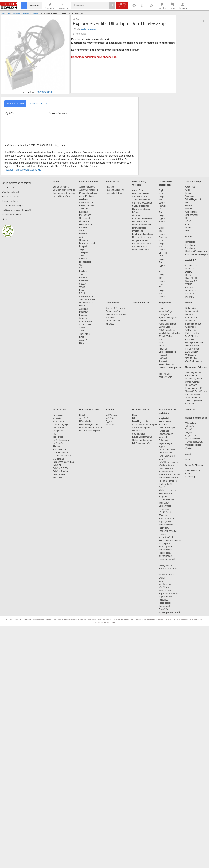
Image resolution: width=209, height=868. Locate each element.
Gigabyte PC (191, 281)
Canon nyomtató (193, 382)
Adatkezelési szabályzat (13, 206)
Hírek (4, 219)
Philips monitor (192, 333)
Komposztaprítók (167, 518)
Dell (187, 231)
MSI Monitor (191, 355)
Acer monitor (191, 318)
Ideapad (83, 246)
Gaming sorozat (87, 303)
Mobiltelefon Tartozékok (170, 333)
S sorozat (84, 318)
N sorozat (84, 306)
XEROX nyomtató (193, 401)
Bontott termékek (61, 187)
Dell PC (189, 272)
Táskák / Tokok (166, 336)
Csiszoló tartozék (167, 468)
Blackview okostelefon (142, 234)
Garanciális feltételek (11, 215)
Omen (82, 287)
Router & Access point (90, 431)
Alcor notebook (86, 202)
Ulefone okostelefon (141, 237)
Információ (63, 6)
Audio (188, 236)
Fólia (161, 193)
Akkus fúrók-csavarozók (170, 540)
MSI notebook (86, 215)
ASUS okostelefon (141, 197)
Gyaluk (166, 578)
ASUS (188, 221)
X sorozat (84, 309)
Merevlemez (58, 421)
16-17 (161, 346)
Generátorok (165, 606)
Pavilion (83, 271)
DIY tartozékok (165, 453)
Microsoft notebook (88, 193)
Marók (164, 581)
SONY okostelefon (141, 206)
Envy (82, 290)
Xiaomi (162, 222)
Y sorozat (84, 256)
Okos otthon (112, 303)
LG (160, 269)
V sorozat (84, 259)
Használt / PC (113, 182)
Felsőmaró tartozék (168, 481)
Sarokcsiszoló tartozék (169, 478)
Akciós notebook (87, 187)
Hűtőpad (163, 358)
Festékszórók (165, 603)
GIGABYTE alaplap (62, 456)
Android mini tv (140, 303)
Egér (161, 308)
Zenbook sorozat (87, 299)
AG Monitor (190, 339)
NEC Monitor (191, 358)
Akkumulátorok (167, 421)
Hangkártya (58, 431)
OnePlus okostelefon (142, 225)
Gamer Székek (166, 327)
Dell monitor (191, 308)
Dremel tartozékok (169, 450)
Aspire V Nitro (86, 325)
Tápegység (58, 437)
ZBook (82, 293)
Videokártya (58, 428)
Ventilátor (189, 448)
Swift (82, 337)
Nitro (81, 343)
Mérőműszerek (166, 590)
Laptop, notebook (89, 182)
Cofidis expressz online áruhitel (16, 183)
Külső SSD (58, 478)
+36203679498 (44, 92)
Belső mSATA (60, 474)
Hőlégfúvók (164, 600)
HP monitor (190, 314)
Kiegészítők (165, 303)
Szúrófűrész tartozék (168, 462)
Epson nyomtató (193, 376)
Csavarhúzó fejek (169, 428)
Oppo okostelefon (140, 250)
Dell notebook (86, 224)
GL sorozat (84, 221)
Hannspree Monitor (194, 343)
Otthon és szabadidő (196, 418)
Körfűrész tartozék (167, 465)
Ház (55, 434)
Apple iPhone (138, 190)
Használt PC (191, 278)
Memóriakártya (166, 311)
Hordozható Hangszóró (196, 251)
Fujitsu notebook (87, 206)
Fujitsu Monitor (192, 349)
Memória (57, 418)
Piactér (57, 182)
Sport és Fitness (194, 465)
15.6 (161, 343)
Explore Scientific (88, 29)
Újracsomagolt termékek (64, 190)
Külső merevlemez (167, 330)
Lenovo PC (190, 269)
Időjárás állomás (193, 439)
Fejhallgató (190, 245)
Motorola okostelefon (142, 218)
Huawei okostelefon (141, 209)
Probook (83, 278)
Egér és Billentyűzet (168, 318)
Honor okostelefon (141, 222)
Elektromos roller (193, 470)
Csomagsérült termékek (64, 193)
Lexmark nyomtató (194, 379)
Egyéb (162, 203)
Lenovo (189, 193)
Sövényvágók (167, 506)
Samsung (163, 237)
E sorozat (84, 212)
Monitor (189, 303)
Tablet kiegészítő (193, 199)
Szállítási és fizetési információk (16, 210)
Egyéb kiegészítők (167, 352)
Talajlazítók (164, 503)
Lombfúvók (164, 509)
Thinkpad (84, 253)
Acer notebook (86, 321)
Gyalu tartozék (165, 484)
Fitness (189, 474)
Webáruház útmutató (11, 197)
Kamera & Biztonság (115, 308)
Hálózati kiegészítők (89, 424)
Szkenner (190, 404)
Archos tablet (191, 212)
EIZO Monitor (191, 352)
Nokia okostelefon (140, 193)
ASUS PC (190, 287)
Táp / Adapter (165, 374)
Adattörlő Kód (8, 188)
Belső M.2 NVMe (61, 471)
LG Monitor (190, 321)
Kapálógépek (165, 522)
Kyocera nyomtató (194, 388)
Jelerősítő (84, 418)
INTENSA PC (191, 291)
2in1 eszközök (192, 215)
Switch (82, 328)
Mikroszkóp (190, 423)
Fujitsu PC (190, 294)
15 (80, 265)
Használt (110, 187)
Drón (134, 415)
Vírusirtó (110, 424)
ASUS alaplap (60, 449)
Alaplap (56, 446)
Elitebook (84, 281)
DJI (134, 418)
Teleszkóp (190, 426)
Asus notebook (86, 296)
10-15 (161, 339)
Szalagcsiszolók (166, 565)
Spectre (83, 284)
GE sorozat (85, 218)
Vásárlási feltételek (11, 192)
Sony (161, 284)
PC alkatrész (59, 410)
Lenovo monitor (192, 311)
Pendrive (163, 321)
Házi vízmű (164, 528)
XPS (81, 237)
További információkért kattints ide (23, 170)
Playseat (163, 361)
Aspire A (83, 340)
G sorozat (84, 240)
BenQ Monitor (192, 336)
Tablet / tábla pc (194, 182)
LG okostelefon (139, 212)
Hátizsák (163, 349)
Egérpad (163, 355)
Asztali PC (191, 260)
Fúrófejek (165, 425)
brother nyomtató (193, 398)
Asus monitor (191, 327)
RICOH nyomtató (193, 394)
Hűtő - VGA (58, 443)
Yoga (82, 249)
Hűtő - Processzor (61, 440)
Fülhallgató (190, 248)
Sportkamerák (139, 434)
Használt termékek (61, 196)
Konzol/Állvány (166, 377)
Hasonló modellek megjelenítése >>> (94, 57)
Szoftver (110, 410)
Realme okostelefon (141, 244)
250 (81, 274)
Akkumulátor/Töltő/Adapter (145, 424)
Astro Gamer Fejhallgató (196, 254)
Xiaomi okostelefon (141, 200)
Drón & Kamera (140, 410)
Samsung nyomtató (194, 372)
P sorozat (84, 312)
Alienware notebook (88, 190)
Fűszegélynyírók (167, 500)
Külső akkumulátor (167, 324)
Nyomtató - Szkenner (196, 367)
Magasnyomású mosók (169, 612)
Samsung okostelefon (142, 203)
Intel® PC (190, 297)
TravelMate (85, 334)
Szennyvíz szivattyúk (168, 531)
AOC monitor (191, 330)
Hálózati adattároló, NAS (91, 428)
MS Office (110, 418)
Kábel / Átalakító (167, 364)
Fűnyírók (163, 497)
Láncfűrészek (167, 512)
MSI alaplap (58, 459)
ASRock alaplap (61, 453)
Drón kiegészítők (140, 421)
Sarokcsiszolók (167, 550)
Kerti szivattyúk (166, 525)
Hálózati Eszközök (89, 410)
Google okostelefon (141, 240)
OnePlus (163, 253)
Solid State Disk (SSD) (63, 462)
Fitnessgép (190, 477)
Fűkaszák (163, 515)
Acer (187, 224)
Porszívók (163, 609)
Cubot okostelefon (141, 247)
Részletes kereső (122, 5)
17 (80, 268)
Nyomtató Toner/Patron (196, 391)
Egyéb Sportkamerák (143, 437)
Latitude (83, 234)
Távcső (189, 429)
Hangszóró (190, 242)
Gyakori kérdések (10, 201)
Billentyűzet (164, 314)
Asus (187, 190)
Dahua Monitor (192, 346)
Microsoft (189, 209)
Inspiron (83, 228)
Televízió (190, 410)
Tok (160, 200)
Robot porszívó (113, 311)
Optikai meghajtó (61, 424)
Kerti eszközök (165, 493)
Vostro (82, 231)
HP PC (188, 275)
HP (187, 202)
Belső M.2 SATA (60, 468)
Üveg (161, 197)
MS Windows (112, 415)
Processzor (58, 415)
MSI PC (189, 284)
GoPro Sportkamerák (142, 440)
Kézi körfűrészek (168, 575)
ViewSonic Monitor (194, 361)
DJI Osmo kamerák (142, 443)
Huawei (162, 206)
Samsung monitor (193, 324)
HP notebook (85, 262)
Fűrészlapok (166, 431)
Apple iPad (190, 187)
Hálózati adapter (87, 421)
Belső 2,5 (57, 465)
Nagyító (189, 432)
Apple (161, 190)
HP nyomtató (191, 385)
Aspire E (83, 331)
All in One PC (191, 266)
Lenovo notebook (87, 243)
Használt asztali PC (115, 190)
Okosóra (136, 215)
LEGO (188, 459)
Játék (188, 454)
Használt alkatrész (114, 193)
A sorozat (84, 209)
